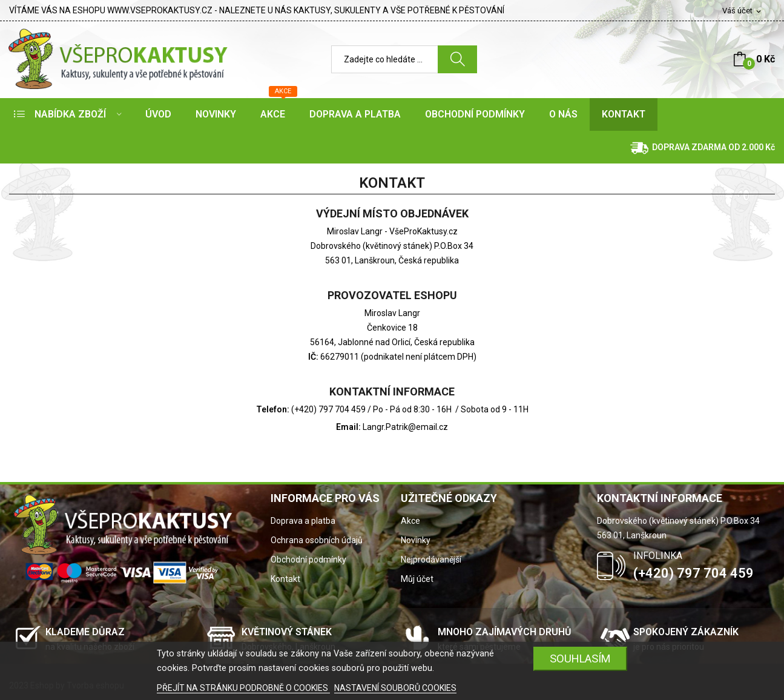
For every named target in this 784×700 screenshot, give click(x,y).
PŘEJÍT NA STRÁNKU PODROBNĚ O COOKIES (243, 688)
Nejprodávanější (431, 560)
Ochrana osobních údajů (317, 540)
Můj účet (417, 579)
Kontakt (285, 579)
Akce (410, 521)
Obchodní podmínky (308, 560)
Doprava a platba (303, 521)
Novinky (416, 540)
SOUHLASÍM (580, 659)
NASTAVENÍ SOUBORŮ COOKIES (395, 688)
